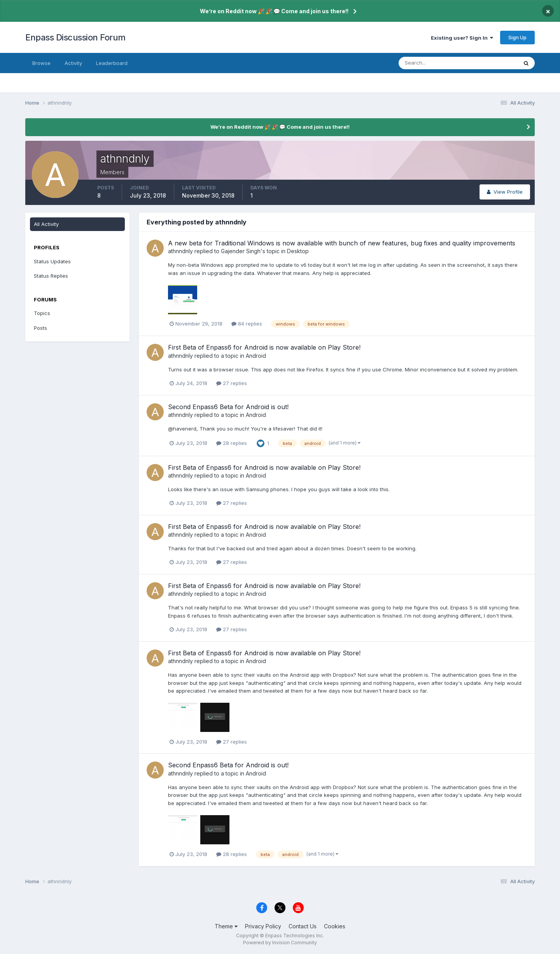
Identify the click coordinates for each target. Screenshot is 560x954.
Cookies (335, 926)
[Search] (433, 63)
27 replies (232, 383)
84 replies (247, 324)
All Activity (46, 224)
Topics (42, 313)
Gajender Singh (241, 251)
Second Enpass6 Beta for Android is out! (228, 407)
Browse (41, 63)
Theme (226, 926)
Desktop (298, 251)
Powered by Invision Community (280, 943)
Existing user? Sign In (462, 38)
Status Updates (52, 261)
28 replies (232, 443)
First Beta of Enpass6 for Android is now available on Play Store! (264, 347)
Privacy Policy (263, 926)
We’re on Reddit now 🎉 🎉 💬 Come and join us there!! (274, 11)
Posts (40, 328)
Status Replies (51, 276)
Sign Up (517, 37)
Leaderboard (112, 63)
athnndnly (180, 251)
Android (256, 356)
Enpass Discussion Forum (75, 37)
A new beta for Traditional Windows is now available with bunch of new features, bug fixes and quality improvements (342, 243)
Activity (73, 63)
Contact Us (303, 926)
